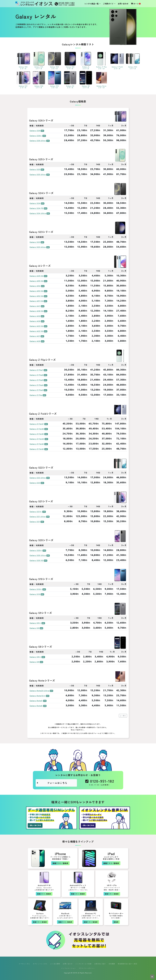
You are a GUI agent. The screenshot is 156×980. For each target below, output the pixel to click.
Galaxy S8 (34, 662)
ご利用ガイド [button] (108, 4)
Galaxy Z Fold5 (37, 434)
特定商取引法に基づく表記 (128, 964)
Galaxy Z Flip (36, 395)
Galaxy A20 (35, 341)
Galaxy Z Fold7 (37, 424)
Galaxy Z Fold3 (37, 444)
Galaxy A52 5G (36, 296)
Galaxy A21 (35, 336)
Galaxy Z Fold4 (37, 439)
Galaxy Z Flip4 (36, 385)
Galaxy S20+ (36, 550)
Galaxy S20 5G (36, 560)
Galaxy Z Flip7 (36, 370)
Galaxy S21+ (36, 511)
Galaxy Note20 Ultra (39, 691)
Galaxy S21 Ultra (38, 516)
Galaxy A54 (35, 286)
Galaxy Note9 (36, 701)
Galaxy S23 (35, 242)
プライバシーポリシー (87, 968)
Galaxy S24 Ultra (38, 213)
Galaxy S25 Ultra (38, 174)
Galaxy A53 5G (36, 291)
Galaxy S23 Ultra (38, 247)
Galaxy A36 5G (36, 311)
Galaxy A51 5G (36, 301)
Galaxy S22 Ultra (38, 478)
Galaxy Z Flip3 (36, 390)
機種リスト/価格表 (60, 863)
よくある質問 (55, 964)
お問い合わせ (123, 4)
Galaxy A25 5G (36, 276)
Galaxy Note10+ (37, 696)
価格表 (116, 922)
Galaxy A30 (35, 321)
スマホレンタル (24, 964)
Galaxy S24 (35, 203)
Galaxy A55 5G (36, 281)
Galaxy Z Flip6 (36, 375)
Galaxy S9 (34, 628)
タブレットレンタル (40, 964)
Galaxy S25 (35, 169)
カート (136, 4)
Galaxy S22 (35, 483)
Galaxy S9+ (35, 623)
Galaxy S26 (35, 130)
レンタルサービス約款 (84, 964)
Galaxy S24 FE (36, 208)
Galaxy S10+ (36, 589)
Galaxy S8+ (35, 657)
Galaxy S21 (35, 521)
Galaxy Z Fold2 (37, 449)
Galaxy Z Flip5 (36, 380)
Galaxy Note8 (36, 706)
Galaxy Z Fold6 (37, 429)
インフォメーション (69, 968)
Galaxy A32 (35, 316)
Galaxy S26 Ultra (38, 140)
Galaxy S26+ (36, 136)
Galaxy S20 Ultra (38, 555)
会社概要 (112, 964)
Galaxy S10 (35, 594)
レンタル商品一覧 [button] (92, 4)
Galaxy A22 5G (36, 331)
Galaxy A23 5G (36, 326)
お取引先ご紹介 (100, 964)
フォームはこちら (52, 783)
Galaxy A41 (35, 306)
